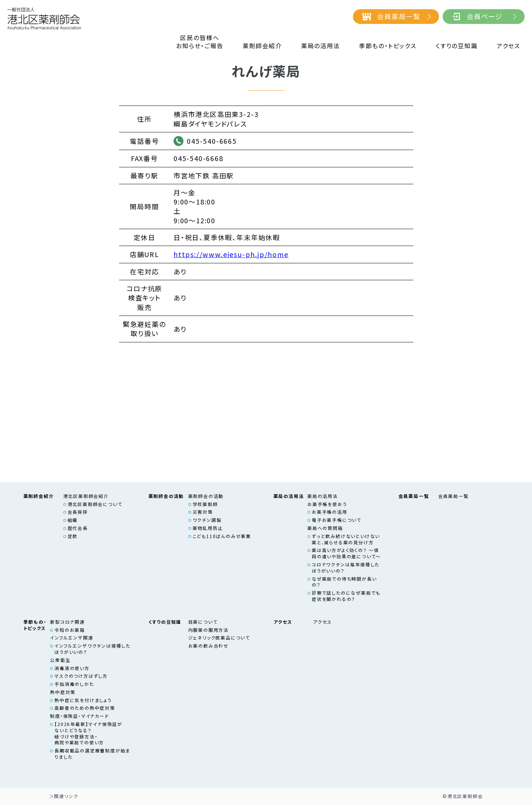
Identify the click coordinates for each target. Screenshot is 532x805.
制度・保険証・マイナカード (80, 716)
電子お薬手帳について (337, 520)
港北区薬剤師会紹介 (86, 496)
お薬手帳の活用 (330, 512)
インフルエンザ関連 (72, 637)
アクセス (508, 46)
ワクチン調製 (207, 520)
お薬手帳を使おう (327, 504)
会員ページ (485, 16)
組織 (73, 520)
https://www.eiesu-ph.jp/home (231, 254)
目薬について (203, 622)
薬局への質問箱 (325, 528)
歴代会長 (78, 528)
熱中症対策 (63, 692)
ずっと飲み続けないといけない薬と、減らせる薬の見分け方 (346, 539)
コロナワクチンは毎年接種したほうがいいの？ (346, 567)
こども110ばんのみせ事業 (222, 536)
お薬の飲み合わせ (208, 646)
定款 (73, 536)
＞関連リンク (64, 796)
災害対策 (203, 512)
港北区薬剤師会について (95, 504)
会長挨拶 (78, 512)
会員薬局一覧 (399, 16)
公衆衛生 (60, 660)
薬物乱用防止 (208, 528)
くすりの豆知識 (457, 46)
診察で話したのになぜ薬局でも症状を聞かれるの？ (346, 596)
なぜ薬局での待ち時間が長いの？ (344, 582)
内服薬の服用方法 (208, 630)
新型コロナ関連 (67, 622)
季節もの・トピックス (388, 46)
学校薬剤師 (205, 504)
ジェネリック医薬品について (219, 637)
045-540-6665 (212, 141)
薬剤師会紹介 (262, 46)
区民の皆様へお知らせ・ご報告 (200, 42)
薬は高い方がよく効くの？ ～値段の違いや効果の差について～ (346, 553)
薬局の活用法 (321, 46)
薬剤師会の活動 (206, 496)
